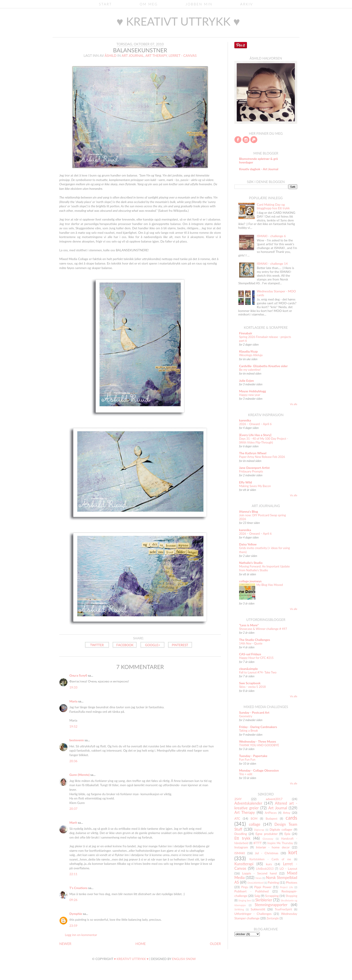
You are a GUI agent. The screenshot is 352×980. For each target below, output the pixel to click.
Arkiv (247, 4)
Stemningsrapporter (271, 905)
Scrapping (272, 896)
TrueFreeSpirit (283, 909)
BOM (254, 819)
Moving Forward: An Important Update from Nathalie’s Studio (264, 568)
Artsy (287, 813)
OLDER (215, 944)
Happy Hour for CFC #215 (256, 658)
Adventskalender (248, 803)
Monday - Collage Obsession (259, 770)
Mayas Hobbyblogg (253, 391)
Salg (257, 896)
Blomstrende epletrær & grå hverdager (258, 160)
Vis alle (294, 404)
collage (255, 824)
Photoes (292, 882)
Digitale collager (281, 829)
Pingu (245, 887)
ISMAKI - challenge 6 (271, 236)
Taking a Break (249, 731)
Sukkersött (258, 909)
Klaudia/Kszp (248, 351)
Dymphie (76, 914)
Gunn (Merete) (79, 775)
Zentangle (273, 918)
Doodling (241, 834)
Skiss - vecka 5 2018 (252, 687)
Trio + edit (246, 774)
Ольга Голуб (78, 675)
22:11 (73, 874)
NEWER (65, 944)
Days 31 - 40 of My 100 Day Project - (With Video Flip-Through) (264, 440)
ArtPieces (271, 813)
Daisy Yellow (248, 544)
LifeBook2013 (265, 869)
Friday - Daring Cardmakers (258, 727)
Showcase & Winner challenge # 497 (263, 629)
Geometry (246, 716)
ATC (237, 818)
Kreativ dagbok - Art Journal (259, 169)
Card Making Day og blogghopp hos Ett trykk (273, 206)
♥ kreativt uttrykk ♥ (178, 21)
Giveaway (268, 839)
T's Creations (78, 888)
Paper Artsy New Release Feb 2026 (262, 457)
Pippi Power (263, 887)
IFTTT (258, 843)
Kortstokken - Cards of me (270, 859)
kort (293, 852)
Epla (287, 834)
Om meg (149, 4)
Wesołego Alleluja (251, 355)
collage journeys (250, 581)
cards (291, 818)
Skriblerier (264, 900)
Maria (73, 701)
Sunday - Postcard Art (254, 712)
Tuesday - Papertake (253, 756)
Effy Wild (245, 482)
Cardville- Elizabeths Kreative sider (263, 366)
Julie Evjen (246, 381)
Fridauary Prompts (251, 471)
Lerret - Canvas (183, 55)
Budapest (271, 819)
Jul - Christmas (267, 853)
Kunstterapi (244, 864)
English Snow (184, 959)
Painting (273, 882)
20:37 (73, 809)
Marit (73, 822)
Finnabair (246, 333)
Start (106, 4)
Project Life (287, 887)
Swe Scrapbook (250, 683)
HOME (141, 944)
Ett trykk (242, 838)
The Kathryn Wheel (253, 453)
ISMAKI (240, 853)
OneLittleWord (255, 883)
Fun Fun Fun (247, 759)
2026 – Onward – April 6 (255, 424)
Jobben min (199, 4)
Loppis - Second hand (260, 873)
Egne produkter (266, 834)
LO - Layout (288, 869)
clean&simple (248, 669)
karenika (245, 420)
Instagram (241, 847)
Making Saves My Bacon (255, 486)
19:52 (73, 726)
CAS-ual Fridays (250, 654)
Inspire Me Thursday (280, 843)
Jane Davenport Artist (254, 468)
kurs (269, 864)
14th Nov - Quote (251, 643)
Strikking (239, 909)
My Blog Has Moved (270, 585)
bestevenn (77, 740)
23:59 (73, 926)
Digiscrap (259, 830)
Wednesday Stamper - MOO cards (276, 293)
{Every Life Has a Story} (255, 435)
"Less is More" (249, 625)
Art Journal (133, 55)
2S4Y (238, 799)
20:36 (73, 761)
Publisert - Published (252, 891)
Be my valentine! (250, 370)
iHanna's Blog (249, 511)
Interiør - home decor (273, 847)
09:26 (73, 900)
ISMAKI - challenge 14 (272, 264)
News (259, 878)
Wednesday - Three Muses (258, 741)
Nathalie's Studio (251, 563)
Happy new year (250, 395)
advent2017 (274, 799)
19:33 (73, 687)
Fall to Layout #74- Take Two (258, 672)
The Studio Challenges (255, 640)
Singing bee (245, 900)
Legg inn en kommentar (81, 935)
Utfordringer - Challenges (253, 914)
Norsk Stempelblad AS (266, 880)
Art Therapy (156, 55)
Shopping (291, 896)
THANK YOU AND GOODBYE (259, 745)
